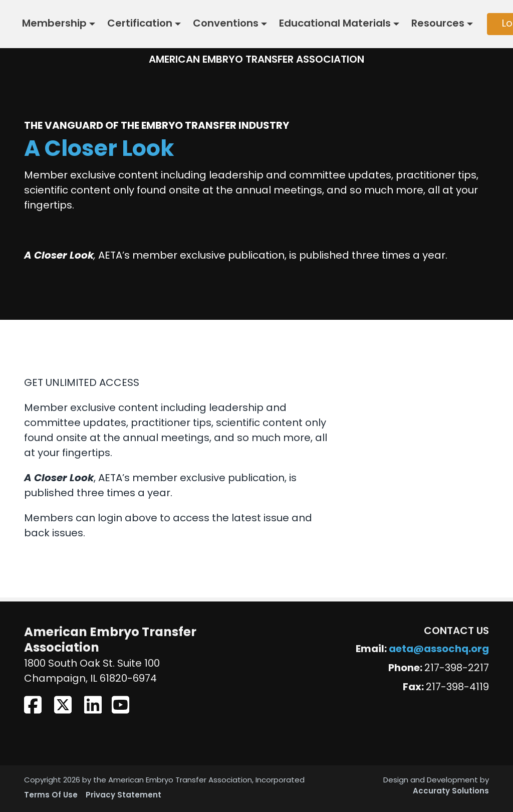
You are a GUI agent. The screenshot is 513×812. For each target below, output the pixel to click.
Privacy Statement (123, 796)
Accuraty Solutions (451, 792)
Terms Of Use (51, 796)
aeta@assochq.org (439, 650)
